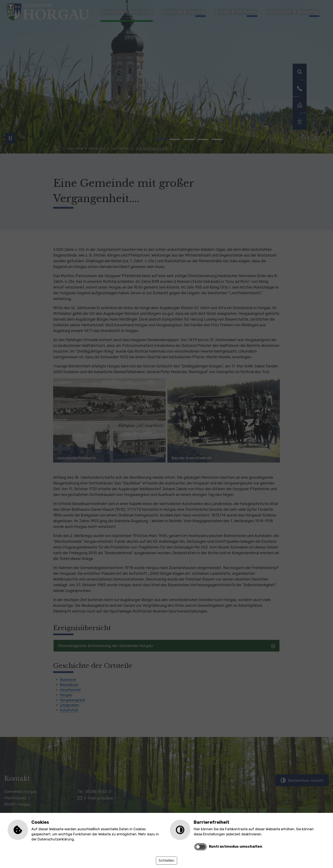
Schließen (166, 860)
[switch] (200, 847)
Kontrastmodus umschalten (236, 846)
